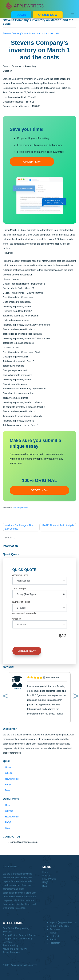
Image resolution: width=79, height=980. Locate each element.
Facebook (55, 929)
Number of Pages (21, 602)
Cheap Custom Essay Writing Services (18, 940)
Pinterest (54, 936)
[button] (5, 697)
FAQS (8, 784)
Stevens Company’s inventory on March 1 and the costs (31, 33)
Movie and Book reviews (15, 949)
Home (8, 767)
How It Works (12, 779)
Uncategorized (20, 508)
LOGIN (21, 15)
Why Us (9, 773)
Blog (7, 790)
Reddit (53, 939)
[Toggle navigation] (72, 15)
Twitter (53, 933)
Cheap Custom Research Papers (20, 935)
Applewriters (17, 965)
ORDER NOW (48, 15)
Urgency (17, 619)
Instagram (55, 943)
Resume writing (11, 945)
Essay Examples (11, 952)
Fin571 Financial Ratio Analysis (58, 525)
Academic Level (20, 575)
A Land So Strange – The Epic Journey (19, 527)
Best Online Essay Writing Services (16, 930)
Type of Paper (19, 589)
